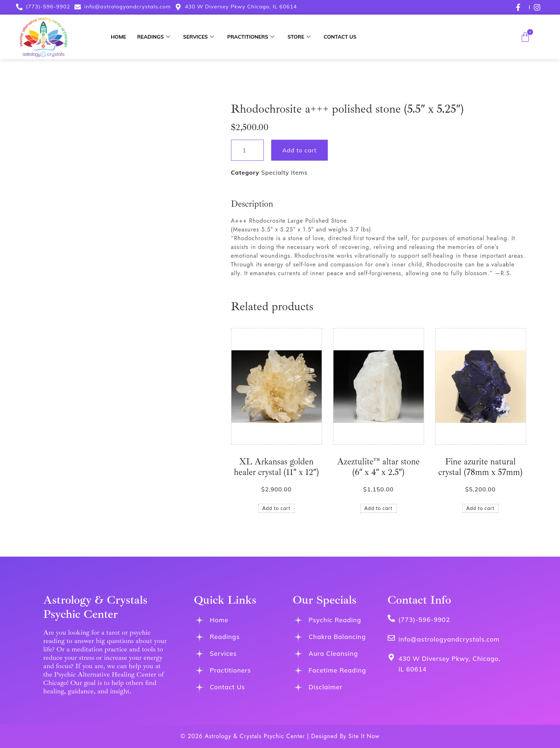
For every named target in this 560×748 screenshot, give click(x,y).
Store (299, 37)
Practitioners (251, 37)
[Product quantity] (247, 150)
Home (118, 37)
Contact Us (340, 37)
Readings (153, 37)
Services (199, 37)
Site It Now (364, 736)
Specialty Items (284, 172)
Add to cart (299, 150)
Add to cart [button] (277, 508)
